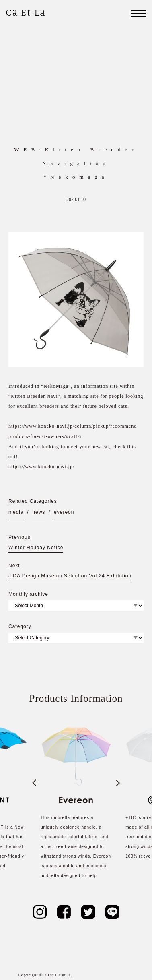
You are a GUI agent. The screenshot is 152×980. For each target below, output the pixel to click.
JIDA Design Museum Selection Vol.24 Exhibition (70, 576)
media (16, 512)
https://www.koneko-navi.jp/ (41, 467)
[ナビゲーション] (139, 14)
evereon (64, 512)
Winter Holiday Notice (36, 548)
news (39, 512)
